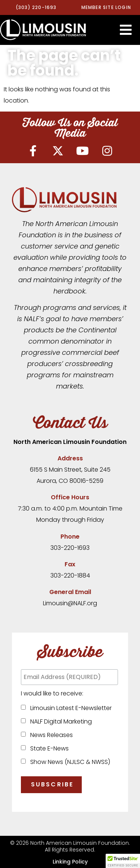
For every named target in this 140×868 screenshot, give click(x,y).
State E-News (48, 748)
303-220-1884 (70, 575)
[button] (126, 30)
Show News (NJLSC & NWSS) (69, 762)
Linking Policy (70, 862)
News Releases (50, 735)
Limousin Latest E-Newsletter (69, 708)
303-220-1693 (70, 548)
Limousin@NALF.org (70, 603)
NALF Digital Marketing (60, 721)
